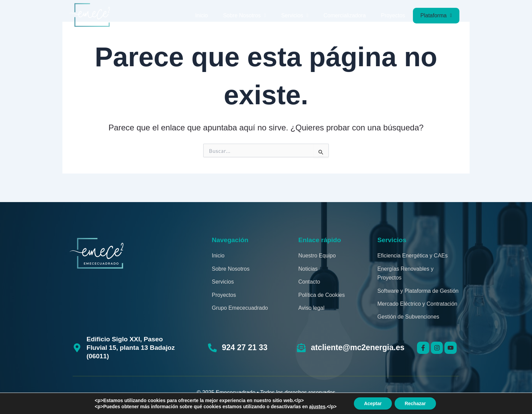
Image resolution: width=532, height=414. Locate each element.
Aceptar (373, 403)
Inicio (201, 15)
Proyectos (393, 15)
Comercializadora (345, 15)
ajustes (317, 407)
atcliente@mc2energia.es (358, 347)
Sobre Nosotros (244, 15)
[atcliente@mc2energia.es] (301, 348)
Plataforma (436, 15)
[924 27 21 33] (212, 348)
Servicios (295, 15)
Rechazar (415, 403)
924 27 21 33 (245, 347)
